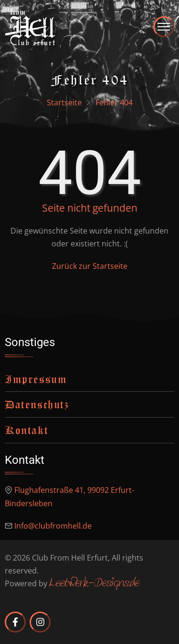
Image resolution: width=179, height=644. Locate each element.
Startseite (64, 102)
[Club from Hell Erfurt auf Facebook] (15, 622)
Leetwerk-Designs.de (94, 584)
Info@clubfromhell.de (53, 526)
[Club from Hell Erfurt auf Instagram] (40, 622)
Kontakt (26, 430)
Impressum (36, 379)
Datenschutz (37, 404)
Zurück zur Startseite (90, 266)
